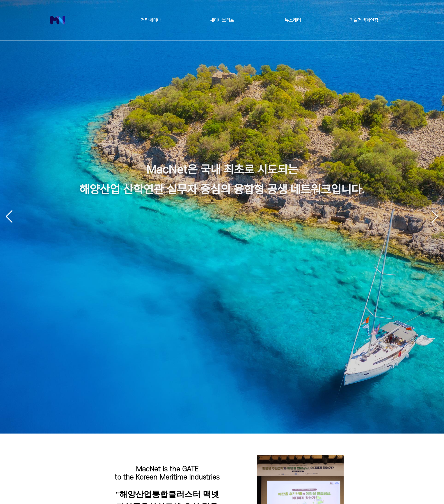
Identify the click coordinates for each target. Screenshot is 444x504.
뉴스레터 (293, 20)
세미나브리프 (222, 20)
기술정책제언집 (364, 20)
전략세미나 (151, 20)
